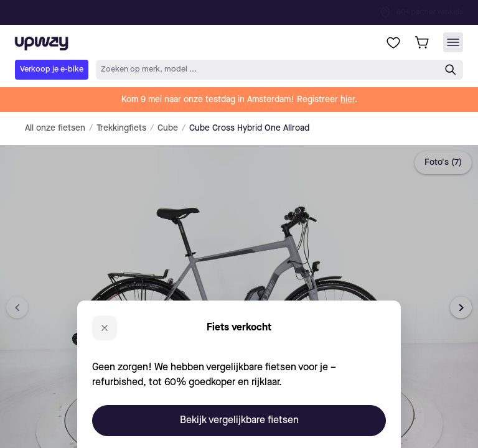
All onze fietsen (55, 128)
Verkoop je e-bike (52, 69)
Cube (168, 128)
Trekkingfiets (121, 128)
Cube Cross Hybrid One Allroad (249, 128)
